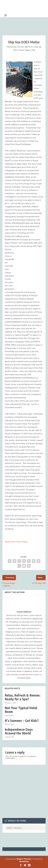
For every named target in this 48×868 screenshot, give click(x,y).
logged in (23, 756)
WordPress (24, 861)
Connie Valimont (25, 47)
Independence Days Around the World (19, 731)
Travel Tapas (24, 50)
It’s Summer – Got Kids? (22, 721)
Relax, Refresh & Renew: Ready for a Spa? (23, 697)
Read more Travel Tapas (16, 542)
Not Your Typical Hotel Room (21, 710)
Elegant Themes (24, 859)
